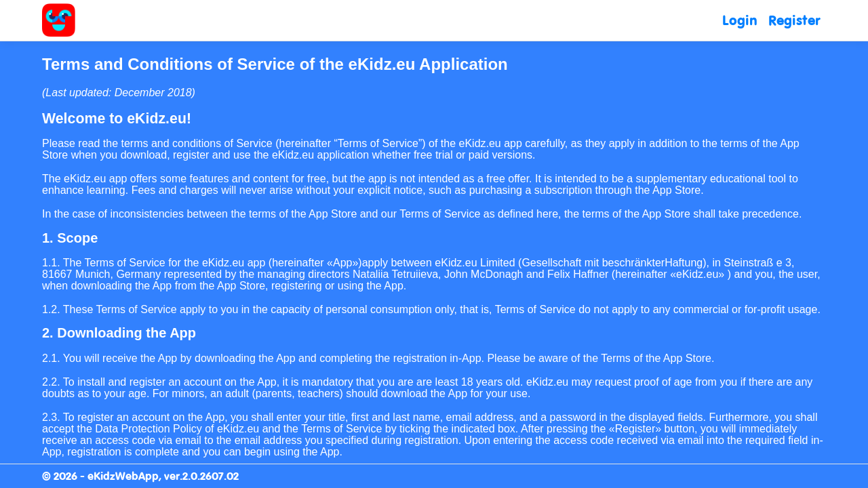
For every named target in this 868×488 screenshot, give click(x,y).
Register (794, 20)
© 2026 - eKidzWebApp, (103, 476)
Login (740, 20)
